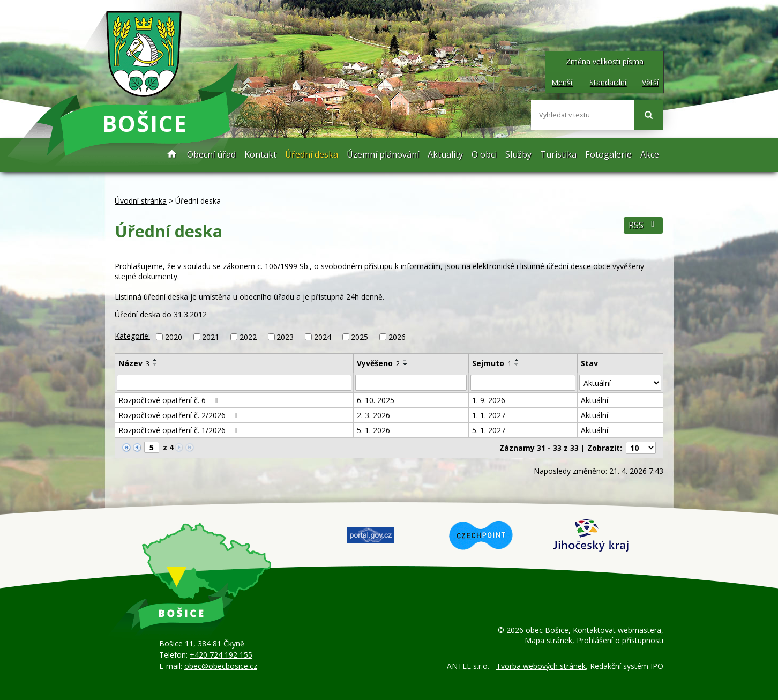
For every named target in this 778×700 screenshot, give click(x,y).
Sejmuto (492, 363)
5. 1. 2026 (373, 430)
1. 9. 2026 (489, 400)
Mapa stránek (548, 640)
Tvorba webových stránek (541, 666)
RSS (643, 225)
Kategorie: (132, 336)
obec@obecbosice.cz (221, 666)
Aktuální (594, 400)
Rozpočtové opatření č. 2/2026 (180, 415)
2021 (211, 337)
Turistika (558, 154)
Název (134, 363)
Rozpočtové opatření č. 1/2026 (180, 430)
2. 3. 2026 (373, 415)
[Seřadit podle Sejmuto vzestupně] (517, 360)
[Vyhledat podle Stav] (620, 383)
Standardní (608, 82)
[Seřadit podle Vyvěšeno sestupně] (406, 364)
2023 (285, 337)
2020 (174, 337)
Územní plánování (383, 154)
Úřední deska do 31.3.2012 (161, 314)
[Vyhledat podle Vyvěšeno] (411, 383)
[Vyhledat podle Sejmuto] (523, 383)
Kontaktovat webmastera (617, 630)
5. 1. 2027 (489, 430)
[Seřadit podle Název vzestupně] (155, 360)
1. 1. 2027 (489, 415)
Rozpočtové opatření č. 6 (170, 400)
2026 (397, 337)
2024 (323, 337)
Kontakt (260, 154)
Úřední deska (312, 154)
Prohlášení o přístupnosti (620, 640)
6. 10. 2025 (376, 400)
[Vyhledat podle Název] (234, 383)
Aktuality (445, 154)
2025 (360, 337)
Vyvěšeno (378, 363)
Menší (562, 82)
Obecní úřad (211, 154)
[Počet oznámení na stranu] (641, 448)
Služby (518, 154)
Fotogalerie (608, 154)
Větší (650, 82)
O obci (484, 154)
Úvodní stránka (172, 155)
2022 (248, 337)
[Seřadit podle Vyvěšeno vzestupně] (406, 360)
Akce (650, 154)
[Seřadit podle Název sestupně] (155, 364)
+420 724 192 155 (221, 655)
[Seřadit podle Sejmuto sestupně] (517, 364)
